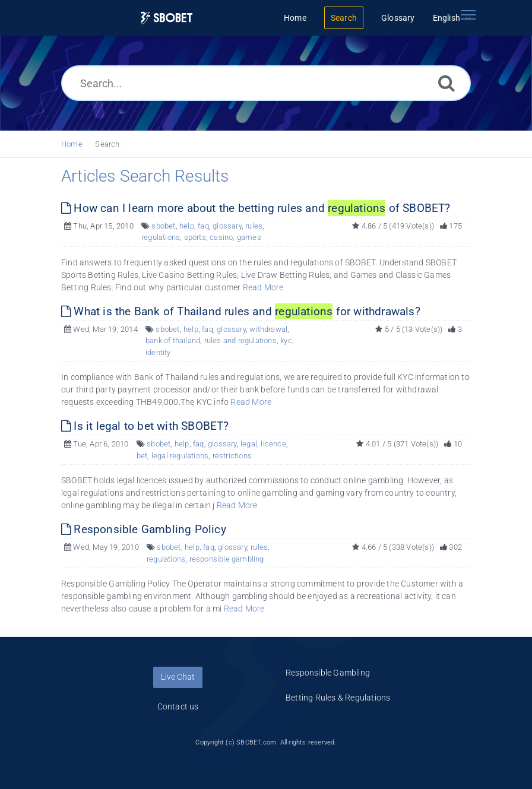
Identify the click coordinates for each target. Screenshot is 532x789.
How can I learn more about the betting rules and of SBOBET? (256, 208)
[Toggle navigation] (468, 15)
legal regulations (180, 456)
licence (273, 444)
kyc (286, 340)
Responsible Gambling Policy (144, 529)
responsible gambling (227, 559)
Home (72, 144)
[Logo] (167, 18)
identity (158, 352)
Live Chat (178, 677)
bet (142, 456)
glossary (227, 226)
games (249, 237)
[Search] (446, 83)
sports (195, 237)
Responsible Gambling (328, 673)
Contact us (178, 706)
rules (254, 226)
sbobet (163, 226)
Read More (263, 287)
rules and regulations (240, 340)
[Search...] (266, 83)
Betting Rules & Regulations (338, 698)
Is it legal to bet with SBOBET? (145, 426)
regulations (161, 237)
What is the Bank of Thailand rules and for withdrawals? (241, 311)
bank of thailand (173, 340)
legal (249, 444)
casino (221, 237)
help (187, 226)
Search (107, 144)
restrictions (232, 456)
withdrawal (268, 329)
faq (203, 226)
